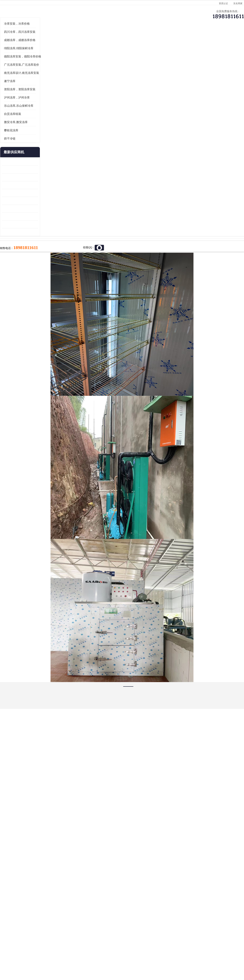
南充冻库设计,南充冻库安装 (29, 120)
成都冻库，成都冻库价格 (27, 87)
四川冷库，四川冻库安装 (27, 79)
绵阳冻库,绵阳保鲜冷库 (26, 95)
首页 (24, 47)
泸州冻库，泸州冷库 (24, 145)
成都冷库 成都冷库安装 (30, 910)
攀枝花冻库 (19, 177)
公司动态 (153, 37)
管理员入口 (65, 958)
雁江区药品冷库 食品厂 (23, 232)
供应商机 (56, 37)
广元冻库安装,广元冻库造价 (29, 112)
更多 (43, 199)
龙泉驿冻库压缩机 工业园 (25, 217)
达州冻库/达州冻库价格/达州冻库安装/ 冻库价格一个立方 (88, 910)
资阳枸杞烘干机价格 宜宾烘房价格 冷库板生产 (28, 248)
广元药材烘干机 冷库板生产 (26, 279)
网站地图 (78, 958)
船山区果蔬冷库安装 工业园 (26, 240)
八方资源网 (40, 958)
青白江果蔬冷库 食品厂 (23, 209)
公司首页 (24, 37)
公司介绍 (121, 37)
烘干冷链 (17, 186)
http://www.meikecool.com (72, 809)
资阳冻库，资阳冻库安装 (27, 136)
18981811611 (160, 123)
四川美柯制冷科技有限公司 (34, 953)
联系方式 (218, 37)
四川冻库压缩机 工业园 (23, 263)
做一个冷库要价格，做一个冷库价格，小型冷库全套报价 (179, 910)
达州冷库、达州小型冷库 (57, 47)
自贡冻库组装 (20, 161)
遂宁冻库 (17, 128)
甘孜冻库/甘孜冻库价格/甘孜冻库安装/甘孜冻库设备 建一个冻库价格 (140, 910)
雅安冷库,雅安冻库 (23, 169)
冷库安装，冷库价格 (24, 71)
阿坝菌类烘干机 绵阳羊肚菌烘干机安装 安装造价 (28, 271)
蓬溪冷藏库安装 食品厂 (23, 256)
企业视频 (89, 37)
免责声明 (52, 958)
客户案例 (186, 37)
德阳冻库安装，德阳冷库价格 (30, 104)
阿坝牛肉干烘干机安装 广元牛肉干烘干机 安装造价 (28, 224)
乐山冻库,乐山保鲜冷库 (26, 153)
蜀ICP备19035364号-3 (55, 948)
